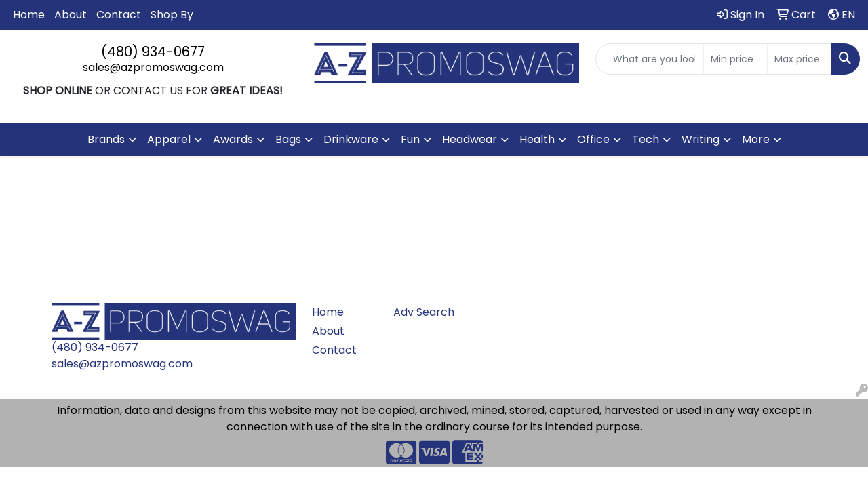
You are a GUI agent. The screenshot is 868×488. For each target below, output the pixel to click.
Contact (119, 15)
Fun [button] (410, 139)
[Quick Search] (650, 59)
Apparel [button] (169, 139)
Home (29, 15)
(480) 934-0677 (153, 52)
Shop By (172, 15)
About (71, 15)
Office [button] (593, 139)
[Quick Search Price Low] (735, 59)
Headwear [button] (470, 139)
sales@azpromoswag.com (153, 67)
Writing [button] (701, 139)
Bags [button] (288, 139)
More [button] (756, 139)
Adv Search (424, 312)
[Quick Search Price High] (799, 59)
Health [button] (537, 139)
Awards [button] (233, 139)
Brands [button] (106, 139)
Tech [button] (646, 139)
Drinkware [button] (351, 139)
